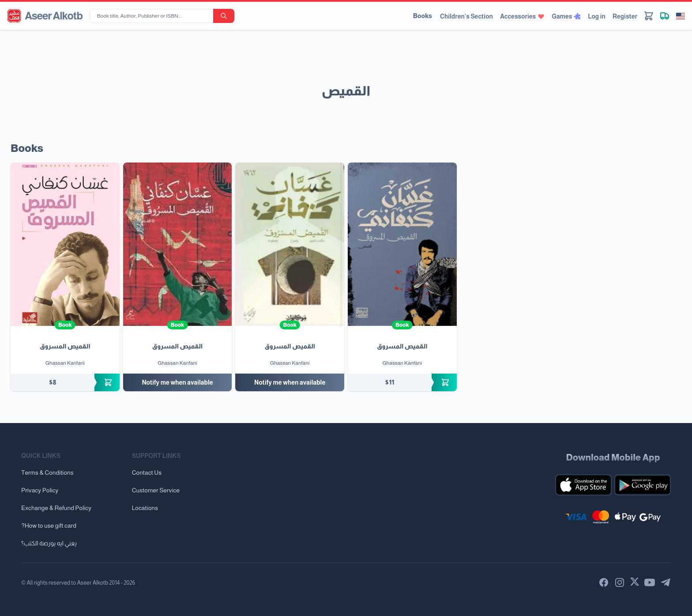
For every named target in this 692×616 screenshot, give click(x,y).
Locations (145, 508)
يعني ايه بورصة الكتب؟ (49, 543)
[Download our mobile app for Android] (643, 485)
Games (566, 16)
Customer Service (156, 490)
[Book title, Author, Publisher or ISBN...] (153, 16)
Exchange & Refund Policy (56, 508)
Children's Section (466, 16)
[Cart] (649, 16)
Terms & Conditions (47, 472)
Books (423, 16)
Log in (597, 16)
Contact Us (147, 472)
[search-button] (224, 16)
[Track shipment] (665, 16)
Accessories (522, 16)
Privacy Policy (40, 490)
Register (625, 16)
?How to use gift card (49, 525)
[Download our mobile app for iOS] (583, 485)
